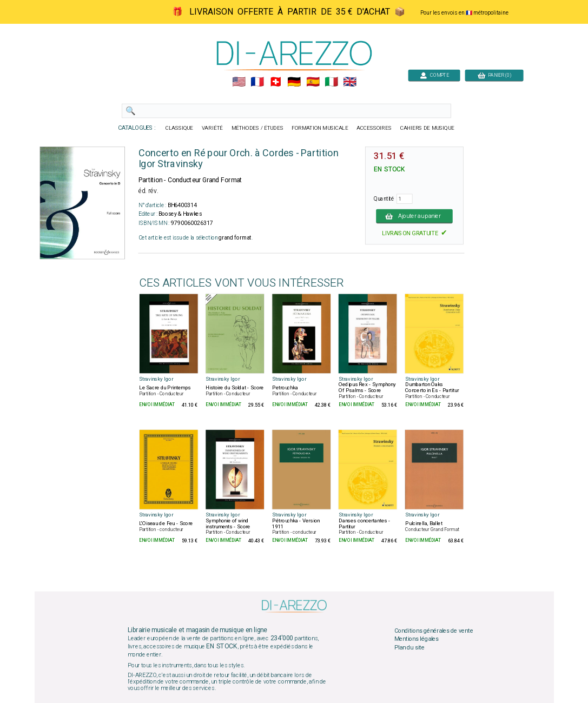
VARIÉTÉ (212, 128)
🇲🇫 (257, 82)
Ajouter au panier (414, 216)
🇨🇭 (276, 82)
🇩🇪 (294, 82)
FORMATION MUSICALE (320, 128)
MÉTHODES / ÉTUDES (257, 128)
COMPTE (434, 75)
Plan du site (409, 648)
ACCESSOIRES (374, 128)
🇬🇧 (350, 82)
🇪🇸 (312, 82)
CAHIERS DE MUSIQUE (427, 128)
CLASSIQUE (179, 128)
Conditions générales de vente (433, 631)
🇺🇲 (238, 82)
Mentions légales (416, 639)
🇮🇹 (331, 82)
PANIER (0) (494, 75)
